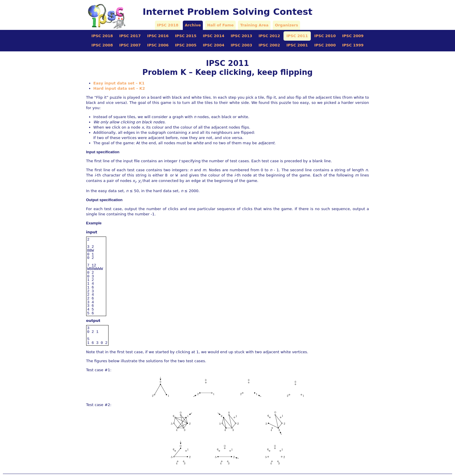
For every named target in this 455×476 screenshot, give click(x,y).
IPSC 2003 (241, 45)
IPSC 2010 (325, 36)
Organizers (286, 25)
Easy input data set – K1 (119, 83)
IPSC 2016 (158, 36)
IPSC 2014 (214, 36)
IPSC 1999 (353, 45)
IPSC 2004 (214, 45)
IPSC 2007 (130, 45)
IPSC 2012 (269, 36)
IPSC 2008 (102, 45)
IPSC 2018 (168, 25)
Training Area (254, 25)
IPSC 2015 (186, 36)
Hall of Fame (220, 25)
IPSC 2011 (297, 36)
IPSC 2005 (186, 45)
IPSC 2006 (158, 45)
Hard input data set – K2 (119, 88)
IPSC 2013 (241, 36)
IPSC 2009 (353, 36)
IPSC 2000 (325, 45)
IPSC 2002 (269, 45)
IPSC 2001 (297, 45)
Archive (193, 25)
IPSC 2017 (130, 36)
